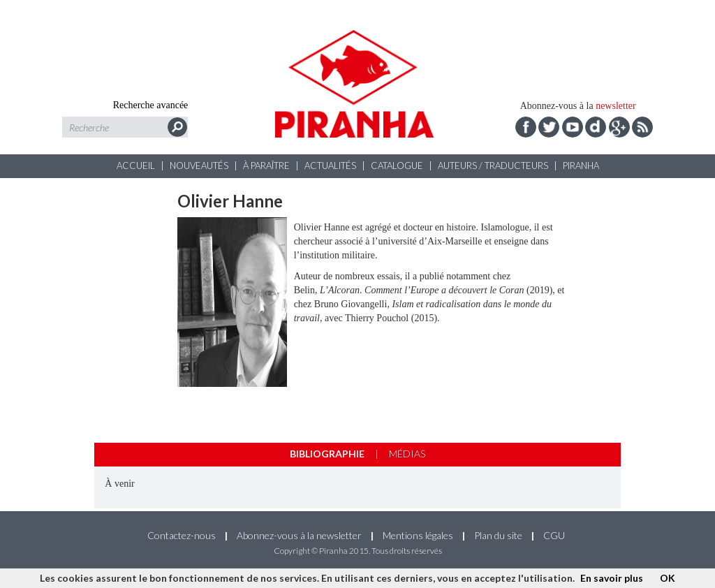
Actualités (330, 166)
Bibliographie (327, 454)
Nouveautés (199, 166)
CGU (554, 535)
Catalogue (397, 166)
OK (668, 578)
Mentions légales (418, 535)
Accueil (136, 166)
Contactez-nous (182, 535)
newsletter (616, 106)
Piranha (581, 166)
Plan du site (498, 535)
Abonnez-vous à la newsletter (299, 535)
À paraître (266, 166)
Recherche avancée (151, 105)
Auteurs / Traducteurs (493, 166)
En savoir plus (612, 578)
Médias (407, 454)
